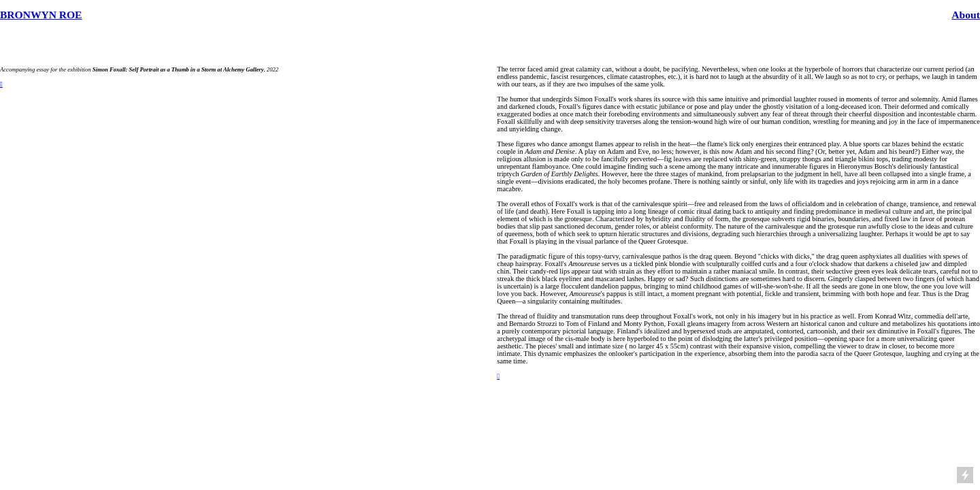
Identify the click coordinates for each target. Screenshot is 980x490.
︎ (498, 376)
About (965, 15)
